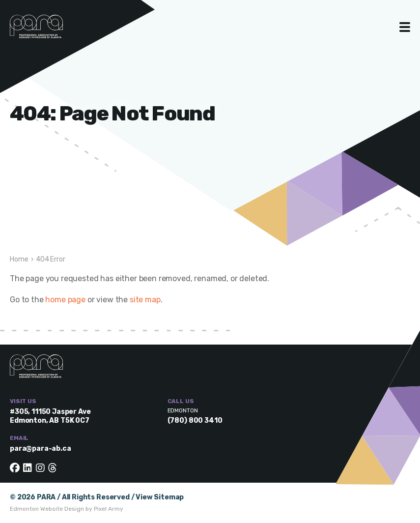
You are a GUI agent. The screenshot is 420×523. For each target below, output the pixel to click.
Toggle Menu (405, 27)
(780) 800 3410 (195, 421)
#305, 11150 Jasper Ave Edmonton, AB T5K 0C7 (50, 416)
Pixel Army (109, 509)
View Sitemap (160, 497)
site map (145, 300)
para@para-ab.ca (41, 449)
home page (65, 300)
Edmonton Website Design (47, 509)
